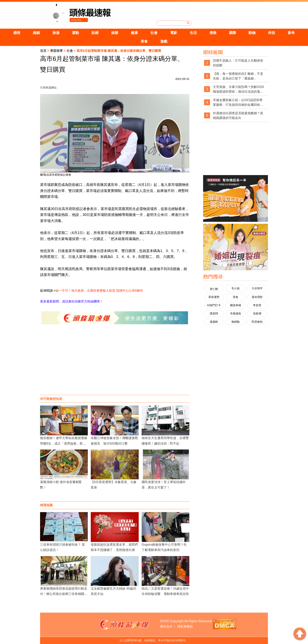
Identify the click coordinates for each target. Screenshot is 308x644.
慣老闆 (214, 313)
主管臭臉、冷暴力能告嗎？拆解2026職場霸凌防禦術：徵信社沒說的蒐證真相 (238, 89)
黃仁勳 (214, 289)
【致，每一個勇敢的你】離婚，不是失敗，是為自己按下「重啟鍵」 (238, 76)
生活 (193, 33)
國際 (233, 33)
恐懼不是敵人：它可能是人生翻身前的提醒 (238, 63)
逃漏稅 (214, 322)
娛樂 (115, 33)
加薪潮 (257, 313)
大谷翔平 (257, 288)
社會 (154, 33)
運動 (75, 33)
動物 (252, 33)
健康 (134, 33)
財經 (95, 33)
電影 (174, 33)
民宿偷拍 (257, 322)
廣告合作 (166, 626)
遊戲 (164, 41)
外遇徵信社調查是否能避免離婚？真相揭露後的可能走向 (238, 116)
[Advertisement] (115, 364)
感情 (17, 33)
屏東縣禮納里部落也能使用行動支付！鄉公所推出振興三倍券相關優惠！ (64, 594)
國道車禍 (236, 305)
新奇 (291, 33)
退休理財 (257, 297)
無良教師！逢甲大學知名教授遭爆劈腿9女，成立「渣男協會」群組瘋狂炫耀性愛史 (64, 443)
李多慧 (257, 305)
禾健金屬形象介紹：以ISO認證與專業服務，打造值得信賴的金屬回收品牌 (238, 103)
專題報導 (56, 51)
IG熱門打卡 (214, 305)
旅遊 (56, 33)
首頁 (43, 51)
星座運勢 (214, 297)
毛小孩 (236, 288)
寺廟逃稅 (236, 313)
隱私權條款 (185, 626)
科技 (272, 33)
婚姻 (36, 33)
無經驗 (236, 322)
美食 (144, 41)
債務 (213, 33)
